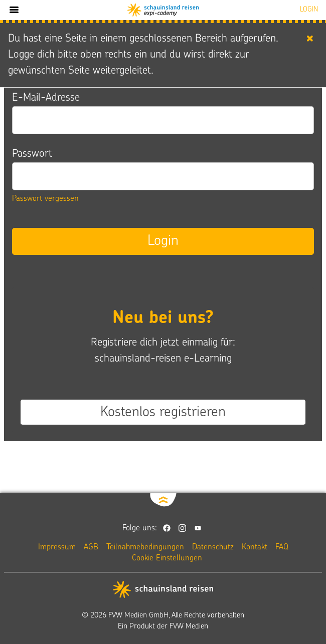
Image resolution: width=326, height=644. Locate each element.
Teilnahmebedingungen (145, 547)
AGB (91, 547)
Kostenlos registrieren (163, 413)
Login (163, 241)
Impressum (57, 547)
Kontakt (255, 547)
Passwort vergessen (45, 199)
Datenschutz (213, 547)
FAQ (282, 547)
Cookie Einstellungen (167, 558)
